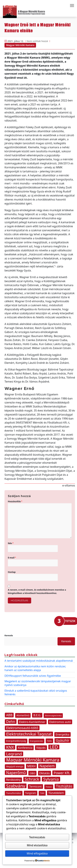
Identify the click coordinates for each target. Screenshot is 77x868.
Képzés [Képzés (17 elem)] (41, 748)
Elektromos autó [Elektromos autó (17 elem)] (60, 722)
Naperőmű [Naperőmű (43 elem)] (16, 773)
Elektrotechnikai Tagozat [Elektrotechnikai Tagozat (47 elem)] (29, 734)
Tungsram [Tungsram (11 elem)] (31, 793)
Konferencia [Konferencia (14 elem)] (25, 748)
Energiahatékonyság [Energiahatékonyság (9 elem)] (16, 741)
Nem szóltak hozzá (37, 41)
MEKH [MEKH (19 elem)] (31, 766)
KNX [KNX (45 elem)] (10, 747)
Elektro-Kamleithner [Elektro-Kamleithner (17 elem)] (32, 722)
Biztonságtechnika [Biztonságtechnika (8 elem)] (53, 715)
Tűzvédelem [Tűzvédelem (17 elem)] (56, 793)
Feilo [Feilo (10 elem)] (49, 741)
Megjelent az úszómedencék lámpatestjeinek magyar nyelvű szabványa (38, 683)
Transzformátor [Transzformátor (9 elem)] (14, 793)
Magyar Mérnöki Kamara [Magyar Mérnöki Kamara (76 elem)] (33, 760)
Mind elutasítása (37, 845)
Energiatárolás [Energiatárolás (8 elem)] (36, 741)
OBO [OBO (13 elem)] (32, 773)
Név (11, 543)
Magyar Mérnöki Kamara (20, 45)
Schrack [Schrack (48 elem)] (32, 779)
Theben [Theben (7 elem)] (49, 787)
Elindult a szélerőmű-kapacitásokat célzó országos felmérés (36, 692)
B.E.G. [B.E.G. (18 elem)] (37, 715)
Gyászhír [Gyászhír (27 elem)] (63, 740)
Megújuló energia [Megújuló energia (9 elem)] (15, 767)
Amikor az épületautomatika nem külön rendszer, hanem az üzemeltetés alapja (35, 668)
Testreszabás (37, 837)
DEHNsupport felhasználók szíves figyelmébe (33, 676)
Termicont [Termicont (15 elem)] (35, 787)
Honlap (12, 572)
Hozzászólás (15, 501)
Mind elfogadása (37, 853)
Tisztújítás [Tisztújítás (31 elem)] (64, 786)
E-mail (12, 558)
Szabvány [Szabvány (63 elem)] (16, 786)
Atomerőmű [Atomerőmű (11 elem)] (23, 715)
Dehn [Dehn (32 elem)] (11, 722)
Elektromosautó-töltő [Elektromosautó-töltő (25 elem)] (22, 728)
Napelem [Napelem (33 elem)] (47, 766)
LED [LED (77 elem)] (54, 747)
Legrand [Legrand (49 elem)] (14, 754)
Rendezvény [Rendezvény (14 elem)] (13, 780)
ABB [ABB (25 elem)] (9, 715)
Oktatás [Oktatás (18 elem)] (44, 773)
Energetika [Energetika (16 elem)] (62, 734)
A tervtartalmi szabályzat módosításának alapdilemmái (39, 661)
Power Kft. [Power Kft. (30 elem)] (62, 773)
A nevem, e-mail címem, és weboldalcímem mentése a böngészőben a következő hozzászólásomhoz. (37, 591)
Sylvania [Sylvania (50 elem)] (51, 779)
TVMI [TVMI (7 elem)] (42, 793)
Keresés (9, 635)
